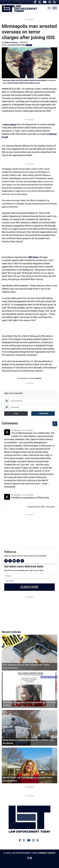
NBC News (33, 257)
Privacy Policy (47, 853)
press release (10, 124)
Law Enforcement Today (20, 9)
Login (16, 413)
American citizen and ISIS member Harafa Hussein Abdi (24, 80)
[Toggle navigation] (55, 8)
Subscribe (43, 413)
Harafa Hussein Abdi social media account (24, 83)
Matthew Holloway (11, 42)
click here (38, 378)
